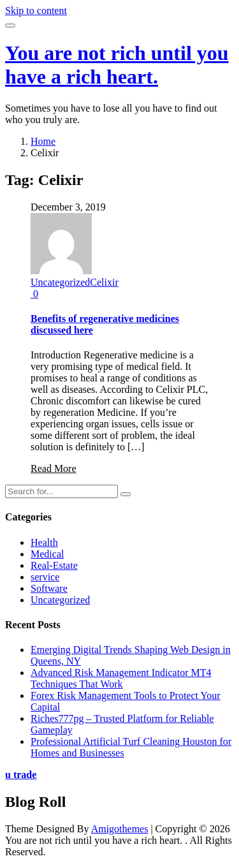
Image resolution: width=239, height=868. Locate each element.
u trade (21, 775)
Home (43, 141)
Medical (47, 554)
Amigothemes (120, 829)
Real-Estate (54, 565)
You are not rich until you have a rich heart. (117, 65)
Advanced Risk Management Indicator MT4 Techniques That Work (121, 678)
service (45, 577)
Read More (54, 468)
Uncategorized (60, 282)
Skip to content (36, 11)
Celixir (104, 282)
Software (49, 588)
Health (44, 542)
